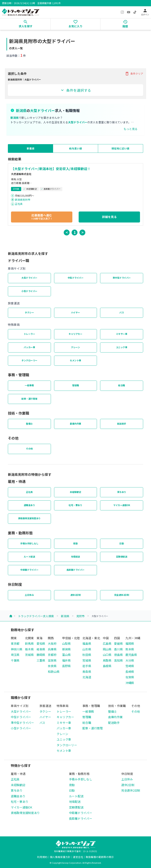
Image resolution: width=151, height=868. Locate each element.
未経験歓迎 (75, 492)
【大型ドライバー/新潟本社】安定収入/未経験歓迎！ (51, 169)
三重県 (41, 660)
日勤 (122, 543)
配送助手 (122, 424)
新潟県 (65, 616)
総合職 (122, 385)
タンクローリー (29, 360)
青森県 (87, 672)
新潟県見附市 (23, 200)
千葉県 (15, 660)
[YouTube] (129, 12)
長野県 (66, 666)
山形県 (87, 649)
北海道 (87, 677)
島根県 (107, 666)
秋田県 (87, 655)
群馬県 (29, 643)
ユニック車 (122, 347)
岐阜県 (41, 649)
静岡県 (41, 655)
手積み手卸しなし (29, 543)
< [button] (67, 232)
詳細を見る (109, 217)
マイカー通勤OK (122, 505)
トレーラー (29, 334)
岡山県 (107, 649)
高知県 (118, 660)
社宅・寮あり (75, 505)
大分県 (130, 660)
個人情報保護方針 (60, 857)
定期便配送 (122, 557)
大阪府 (52, 643)
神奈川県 (17, 649)
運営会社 (78, 857)
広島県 (107, 643)
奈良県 (52, 666)
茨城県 (29, 655)
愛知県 (41, 643)
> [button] (82, 232)
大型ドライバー (29, 278)
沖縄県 (130, 683)
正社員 (19, 204)
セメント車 (75, 360)
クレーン (75, 347)
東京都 (15, 643)
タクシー (29, 312)
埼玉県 (15, 655)
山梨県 (66, 643)
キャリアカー (75, 334)
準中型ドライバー (122, 278)
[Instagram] (122, 12)
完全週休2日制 (122, 595)
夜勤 (75, 543)
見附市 (80, 616)
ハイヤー (75, 312)
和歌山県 (54, 672)
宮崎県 (130, 666)
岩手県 (87, 666)
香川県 (118, 649)
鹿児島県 (131, 655)
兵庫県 (52, 649)
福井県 (66, 660)
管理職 (76, 385)
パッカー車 (29, 347)
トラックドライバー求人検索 (36, 616)
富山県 (66, 655)
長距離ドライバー (75, 570)
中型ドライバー (76, 278)
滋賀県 (52, 660)
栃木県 (29, 649)
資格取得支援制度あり (29, 518)
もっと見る (131, 129)
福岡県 (130, 643)
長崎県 (130, 672)
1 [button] (75, 232)
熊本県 (130, 649)
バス (122, 312)
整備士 (29, 424)
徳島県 (118, 655)
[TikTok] (135, 12)
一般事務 (29, 385)
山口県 (107, 655)
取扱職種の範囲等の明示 (100, 857)
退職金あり (29, 505)
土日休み (29, 595)
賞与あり (122, 492)
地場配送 (75, 557)
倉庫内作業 (75, 424)
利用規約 (42, 857)
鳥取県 (107, 660)
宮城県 (87, 660)
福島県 (87, 643)
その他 (29, 449)
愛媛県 (118, 643)
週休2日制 (76, 595)
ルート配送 (29, 557)
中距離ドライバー (29, 570)
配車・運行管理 (29, 399)
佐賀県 (130, 677)
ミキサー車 (122, 334)
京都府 (52, 655)
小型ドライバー (29, 291)
